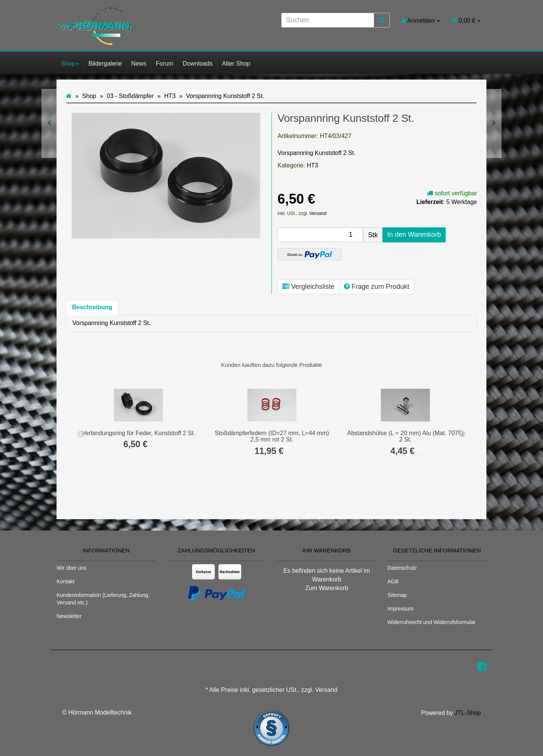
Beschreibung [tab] (92, 307)
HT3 (312, 165)
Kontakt (65, 581)
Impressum (401, 609)
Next (462, 434)
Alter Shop (236, 64)
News (139, 64)
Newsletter (69, 616)
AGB (393, 581)
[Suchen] (328, 20)
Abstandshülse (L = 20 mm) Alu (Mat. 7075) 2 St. (405, 436)
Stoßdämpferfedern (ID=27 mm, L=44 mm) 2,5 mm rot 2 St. (272, 436)
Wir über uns (71, 568)
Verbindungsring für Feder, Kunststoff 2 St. (138, 433)
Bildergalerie (105, 64)
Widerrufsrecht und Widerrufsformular (432, 622)
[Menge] (320, 235)
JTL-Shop (468, 713)
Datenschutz (402, 568)
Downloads (198, 64)
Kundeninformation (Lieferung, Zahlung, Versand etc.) (103, 599)
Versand (318, 213)
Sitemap (397, 595)
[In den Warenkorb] (414, 235)
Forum (164, 64)
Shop (70, 64)
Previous (81, 434)
